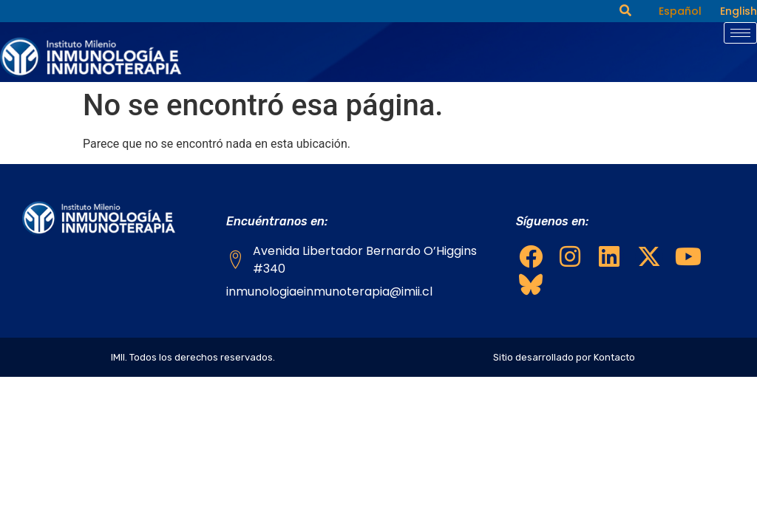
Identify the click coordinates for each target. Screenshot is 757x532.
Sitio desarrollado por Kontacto (564, 357)
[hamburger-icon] (740, 33)
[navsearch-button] (625, 11)
